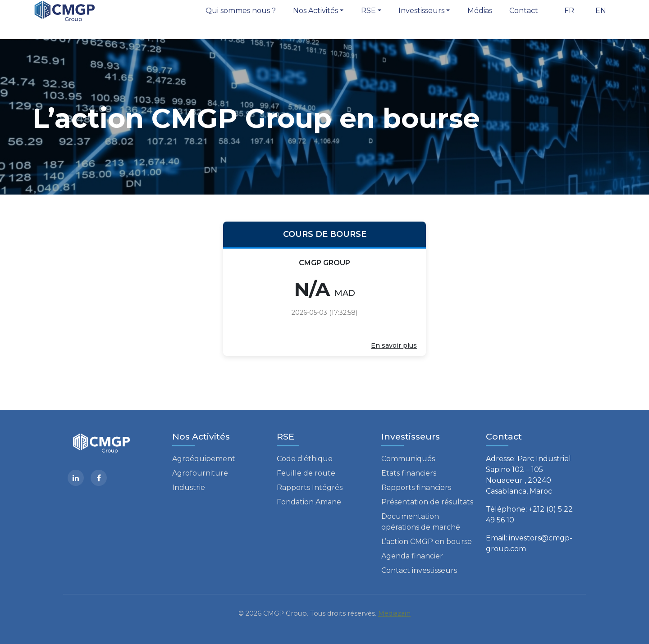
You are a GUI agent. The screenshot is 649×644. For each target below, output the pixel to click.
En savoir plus (394, 345)
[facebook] (99, 478)
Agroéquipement (204, 459)
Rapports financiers (416, 488)
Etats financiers (409, 473)
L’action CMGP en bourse (427, 542)
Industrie (189, 488)
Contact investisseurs (419, 570)
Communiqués (408, 459)
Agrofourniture (200, 473)
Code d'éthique (305, 459)
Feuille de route (306, 473)
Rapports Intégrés (310, 488)
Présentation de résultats (427, 502)
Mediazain (394, 613)
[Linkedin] (76, 478)
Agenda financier (412, 556)
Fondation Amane (309, 502)
